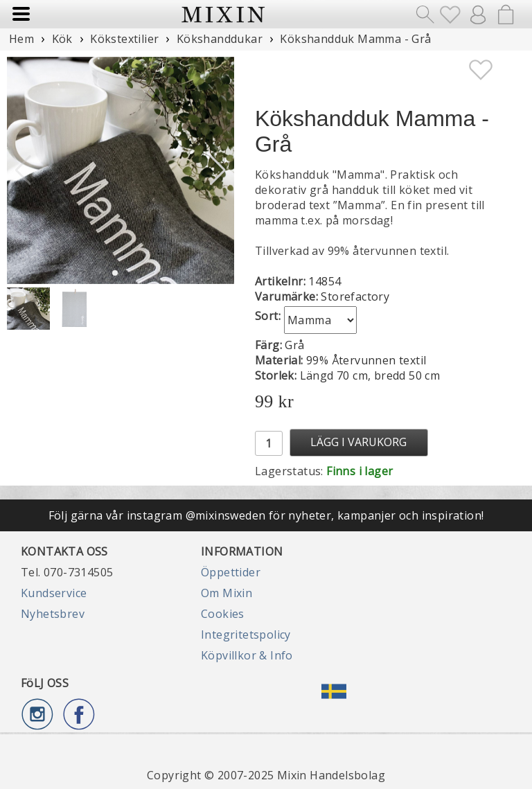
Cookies (223, 614)
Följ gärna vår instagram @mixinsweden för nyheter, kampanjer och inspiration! (266, 515)
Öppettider (231, 572)
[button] (218, 170)
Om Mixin (227, 593)
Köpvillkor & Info (247, 655)
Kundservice (54, 593)
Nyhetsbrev (53, 614)
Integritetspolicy (246, 635)
